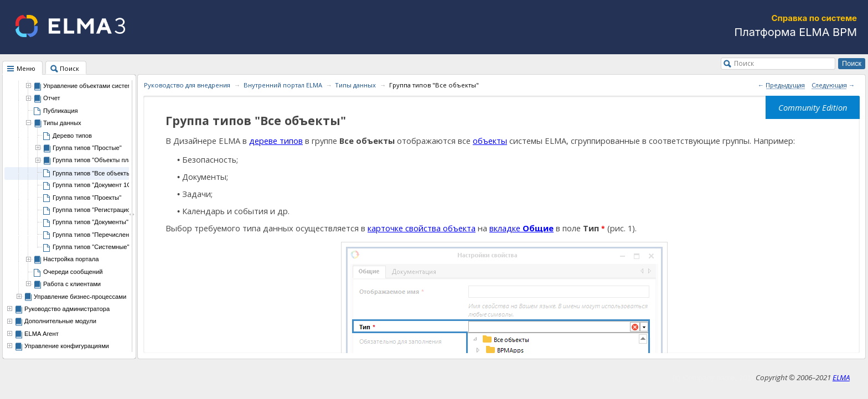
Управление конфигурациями (67, 346)
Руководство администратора (67, 309)
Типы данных (355, 85)
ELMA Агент (42, 334)
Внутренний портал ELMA (283, 85)
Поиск (744, 63)
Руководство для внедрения (187, 85)
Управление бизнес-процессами (80, 297)
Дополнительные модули (60, 321)
